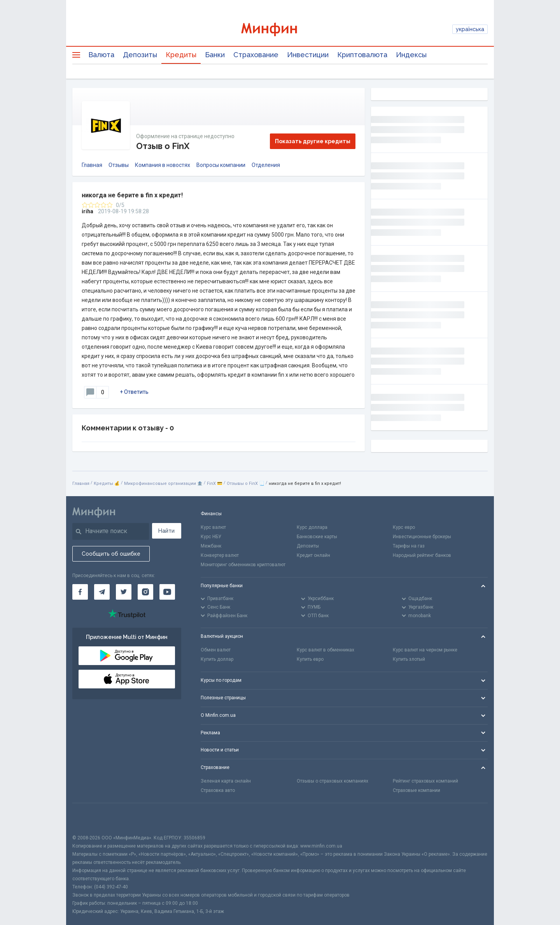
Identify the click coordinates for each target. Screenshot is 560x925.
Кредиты (181, 55)
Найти (166, 531)
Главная (92, 165)
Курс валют (213, 527)
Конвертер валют (220, 555)
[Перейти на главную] (280, 29)
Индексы (411, 55)
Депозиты (140, 55)
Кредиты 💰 (107, 484)
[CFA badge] (90, 819)
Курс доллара (312, 527)
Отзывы (119, 165)
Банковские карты (317, 537)
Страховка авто (218, 790)
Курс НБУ (211, 537)
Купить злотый (409, 659)
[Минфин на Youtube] (167, 592)
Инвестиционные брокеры (422, 537)
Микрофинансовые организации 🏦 (163, 484)
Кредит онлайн (313, 555)
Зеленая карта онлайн (226, 781)
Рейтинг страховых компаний (425, 781)
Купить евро (310, 659)
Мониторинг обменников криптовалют (243, 565)
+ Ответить (134, 392)
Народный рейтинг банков (422, 555)
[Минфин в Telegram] (102, 592)
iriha (87, 211)
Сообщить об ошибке (111, 554)
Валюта (101, 55)
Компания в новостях (163, 165)
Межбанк (211, 546)
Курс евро (404, 527)
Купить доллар (217, 659)
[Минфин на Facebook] (80, 592)
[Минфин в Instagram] (145, 592)
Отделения (266, 165)
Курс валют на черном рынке (425, 650)
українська (470, 29)
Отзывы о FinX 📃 (246, 484)
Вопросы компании (221, 165)
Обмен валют (216, 650)
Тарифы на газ (409, 546)
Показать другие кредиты (313, 141)
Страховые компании (416, 790)
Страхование (256, 55)
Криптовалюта (362, 55)
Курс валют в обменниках (325, 650)
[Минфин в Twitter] (124, 592)
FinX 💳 (215, 484)
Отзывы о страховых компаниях (332, 781)
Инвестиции (308, 55)
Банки (215, 55)
